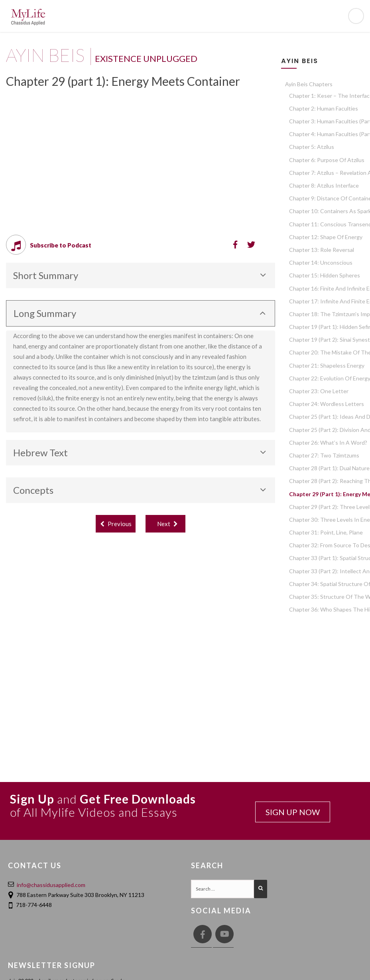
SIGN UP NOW (293, 812)
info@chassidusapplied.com (51, 885)
